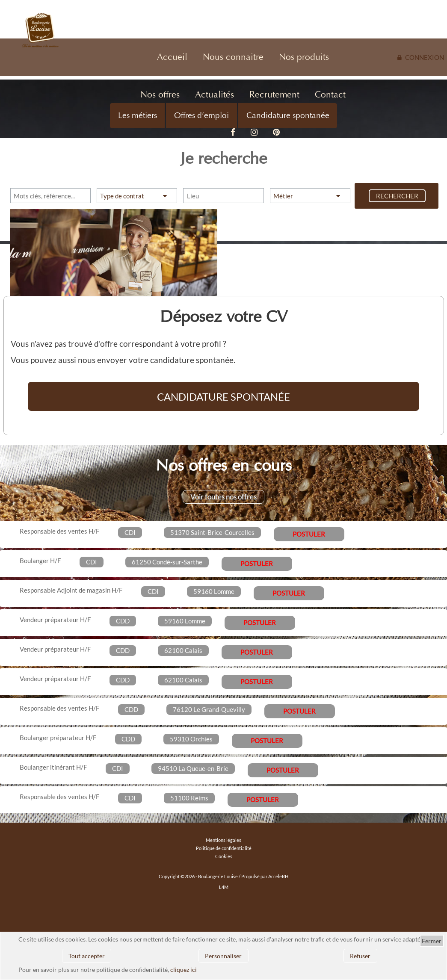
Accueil (172, 57)
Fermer (432, 941)
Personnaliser (223, 956)
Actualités (215, 95)
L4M (224, 887)
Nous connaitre (233, 57)
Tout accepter (87, 956)
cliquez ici (184, 970)
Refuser (360, 956)
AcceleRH (278, 876)
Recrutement (274, 95)
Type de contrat (122, 196)
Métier (283, 196)
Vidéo (211, 133)
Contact (330, 95)
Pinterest (276, 133)
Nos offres (160, 95)
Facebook (233, 133)
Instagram (254, 133)
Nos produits (304, 57)
